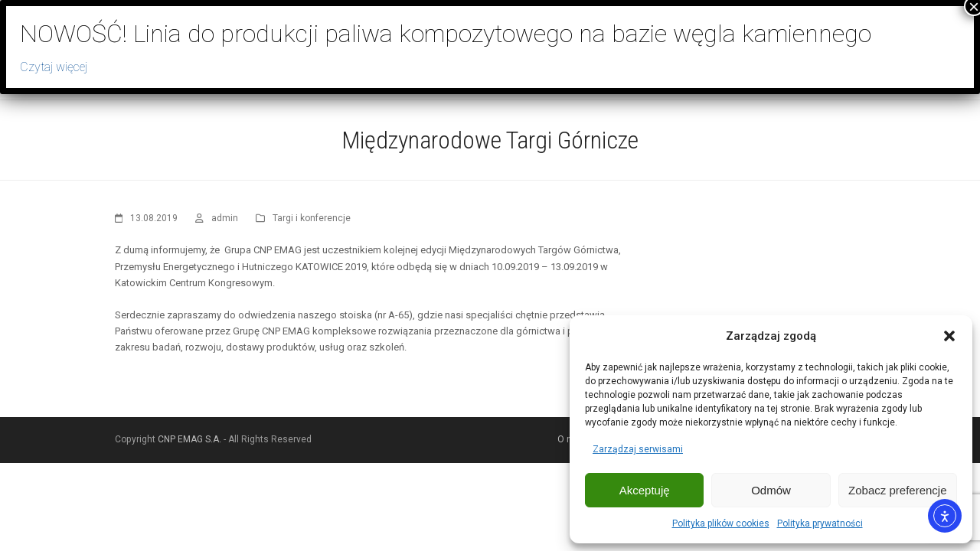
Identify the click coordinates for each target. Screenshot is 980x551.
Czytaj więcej (54, 67)
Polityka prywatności (820, 523)
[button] (949, 336)
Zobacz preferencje (897, 490)
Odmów (771, 490)
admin (225, 218)
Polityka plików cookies (721, 523)
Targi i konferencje (312, 218)
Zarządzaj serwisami (638, 449)
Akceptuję (645, 490)
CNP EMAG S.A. (189, 439)
